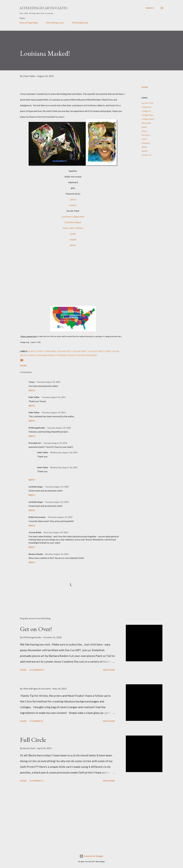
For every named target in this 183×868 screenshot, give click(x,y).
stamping (146, 143)
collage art (146, 111)
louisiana (146, 135)
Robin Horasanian (37, 517)
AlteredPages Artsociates (43, 8)
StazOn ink (146, 155)
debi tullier (146, 123)
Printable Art (35, 443)
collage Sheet (147, 115)
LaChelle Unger (36, 487)
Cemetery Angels (73, 222)
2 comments (36, 781)
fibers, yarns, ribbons (73, 228)
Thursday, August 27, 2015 (60, 517)
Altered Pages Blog (29, 23)
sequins (73, 239)
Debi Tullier (34, 397)
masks (144, 139)
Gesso (73, 199)
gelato (144, 127)
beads (73, 234)
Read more (109, 670)
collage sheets (148, 119)
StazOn (145, 151)
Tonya (32, 382)
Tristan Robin (35, 532)
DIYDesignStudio (80, 23)
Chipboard (146, 107)
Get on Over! (36, 629)
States (144, 147)
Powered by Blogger (91, 856)
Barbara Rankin (36, 554)
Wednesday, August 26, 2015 (64, 452)
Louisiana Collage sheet (73, 216)
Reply (32, 390)
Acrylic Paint (147, 103)
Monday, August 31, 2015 (57, 554)
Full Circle (33, 740)
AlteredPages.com (55, 23)
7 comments (36, 721)
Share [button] (145, 87)
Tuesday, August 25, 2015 (48, 382)
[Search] (150, 8)
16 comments (37, 670)
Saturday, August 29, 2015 (56, 532)
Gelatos (73, 205)
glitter (73, 245)
